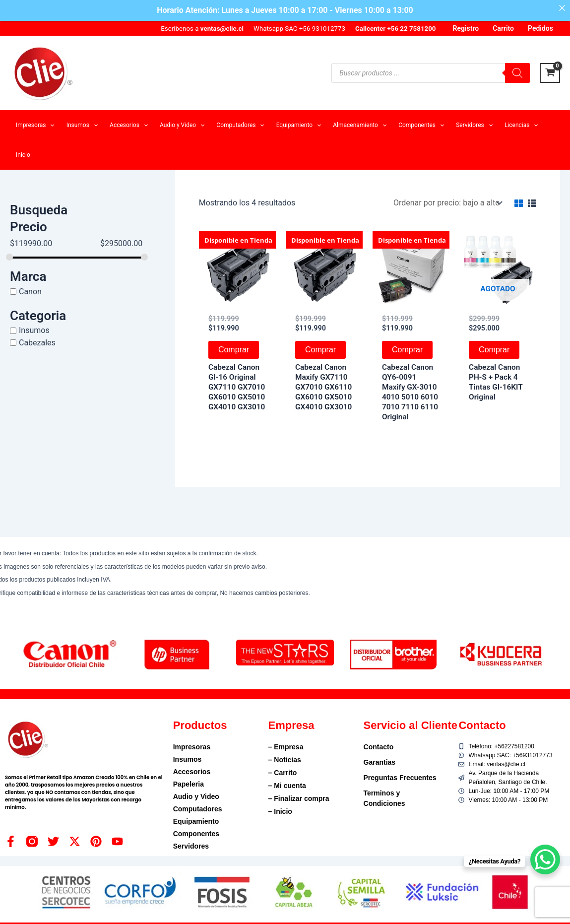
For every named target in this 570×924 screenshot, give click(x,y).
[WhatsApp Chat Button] (545, 859)
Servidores (191, 846)
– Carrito (283, 773)
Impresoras (192, 747)
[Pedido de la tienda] (447, 203)
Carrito (503, 28)
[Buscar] (517, 73)
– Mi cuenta (287, 786)
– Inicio (280, 811)
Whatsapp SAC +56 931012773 (299, 29)
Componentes (196, 834)
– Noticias (285, 760)
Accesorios (192, 772)
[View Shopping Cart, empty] (550, 73)
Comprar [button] (234, 350)
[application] (50, 125)
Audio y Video (196, 796)
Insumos (34, 330)
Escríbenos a (202, 29)
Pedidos (540, 28)
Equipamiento (196, 821)
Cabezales (37, 343)
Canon (30, 292)
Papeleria (189, 784)
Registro (466, 28)
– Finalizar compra (299, 798)
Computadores (198, 809)
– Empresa (286, 747)
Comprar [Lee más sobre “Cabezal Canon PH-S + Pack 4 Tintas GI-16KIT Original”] (494, 350)
